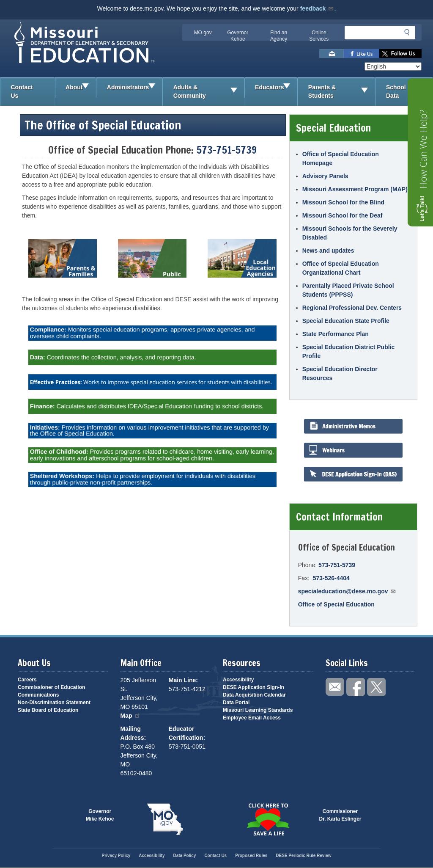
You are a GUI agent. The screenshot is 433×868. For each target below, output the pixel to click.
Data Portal (236, 703)
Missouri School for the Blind (343, 202)
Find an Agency (279, 36)
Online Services (319, 36)
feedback (317, 8)
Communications (38, 695)
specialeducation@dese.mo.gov (347, 591)
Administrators (134, 88)
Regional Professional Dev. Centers (352, 308)
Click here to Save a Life (268, 819)
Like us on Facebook (362, 54)
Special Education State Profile (346, 321)
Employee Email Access (252, 718)
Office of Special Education (336, 604)
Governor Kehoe (238, 36)
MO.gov (203, 33)
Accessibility (238, 680)
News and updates (328, 251)
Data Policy (184, 856)
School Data (409, 92)
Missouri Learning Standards (258, 710)
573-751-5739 (226, 150)
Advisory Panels (325, 176)
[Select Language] (393, 66)
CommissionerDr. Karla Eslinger (340, 815)
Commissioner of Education (51, 687)
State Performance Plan (336, 334)
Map (131, 716)
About (81, 88)
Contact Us (22, 91)
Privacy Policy (116, 856)
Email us (332, 54)
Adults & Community (209, 92)
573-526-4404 (331, 578)
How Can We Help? (423, 149)
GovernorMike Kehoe (100, 815)
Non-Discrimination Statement (54, 703)
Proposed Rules (251, 856)
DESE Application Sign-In (253, 687)
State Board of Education (48, 710)
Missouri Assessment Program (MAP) (355, 189)
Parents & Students (342, 92)
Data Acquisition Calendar (254, 695)
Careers (27, 680)
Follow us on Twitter (400, 54)
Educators (276, 88)
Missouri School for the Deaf (343, 215)
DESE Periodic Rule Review (303, 856)
